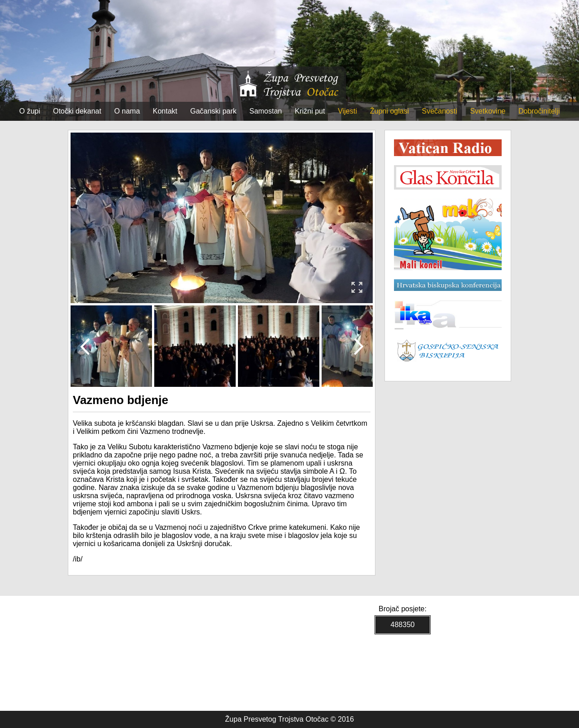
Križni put (310, 111)
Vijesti (347, 111)
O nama (127, 111)
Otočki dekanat (77, 111)
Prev (85, 346)
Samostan (266, 111)
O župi (30, 111)
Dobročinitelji (539, 111)
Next (358, 346)
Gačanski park (214, 111)
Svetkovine (488, 111)
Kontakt (165, 111)
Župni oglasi (389, 111)
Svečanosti (439, 111)
